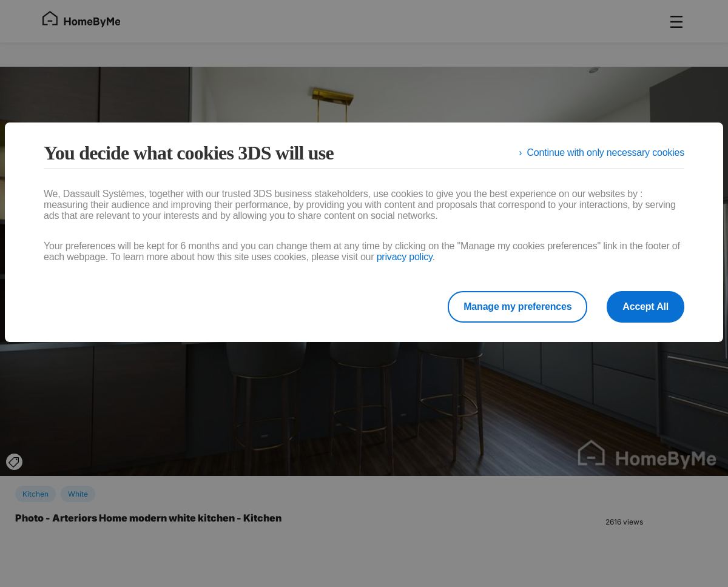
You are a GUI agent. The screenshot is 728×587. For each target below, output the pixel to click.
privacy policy (405, 257)
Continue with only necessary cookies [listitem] (605, 153)
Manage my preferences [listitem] (517, 307)
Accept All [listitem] (645, 307)
